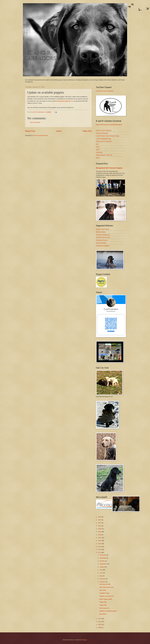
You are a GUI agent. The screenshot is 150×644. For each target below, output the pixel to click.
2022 (100, 523)
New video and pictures (107, 587)
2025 (100, 517)
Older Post (87, 131)
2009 (100, 624)
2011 (100, 619)
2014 (100, 547)
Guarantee (99, 152)
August (102, 567)
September (103, 564)
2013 (100, 549)
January (102, 582)
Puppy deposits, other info (104, 155)
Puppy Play (103, 602)
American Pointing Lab (103, 235)
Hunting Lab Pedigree (103, 246)
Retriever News (101, 232)
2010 (100, 622)
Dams (98, 147)
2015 (100, 544)
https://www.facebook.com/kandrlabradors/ (109, 125)
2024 (100, 520)
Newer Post (30, 131)
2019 (100, 532)
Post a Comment (35, 122)
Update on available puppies (108, 611)
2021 (100, 526)
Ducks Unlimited (101, 243)
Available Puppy (104, 593)
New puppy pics (104, 608)
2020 (100, 529)
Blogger (85, 640)
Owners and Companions (104, 141)
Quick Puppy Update (106, 599)
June (101, 573)
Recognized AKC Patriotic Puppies (109, 168)
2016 (100, 541)
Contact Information (102, 133)
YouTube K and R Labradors (105, 91)
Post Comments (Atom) (41, 135)
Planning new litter (105, 584)
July (101, 570)
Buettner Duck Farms (103, 229)
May (101, 576)
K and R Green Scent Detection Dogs (107, 136)
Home (59, 131)
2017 (100, 538)
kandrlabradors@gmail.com (65, 101)
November (103, 558)
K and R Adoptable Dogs (104, 139)
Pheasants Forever (102, 240)
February (103, 579)
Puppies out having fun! (107, 596)
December (103, 555)
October (102, 561)
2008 (100, 628)
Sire (97, 144)
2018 (100, 535)
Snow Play (103, 590)
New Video (103, 614)
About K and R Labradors (104, 130)
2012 (100, 552)
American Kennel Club (103, 237)
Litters (98, 150)
